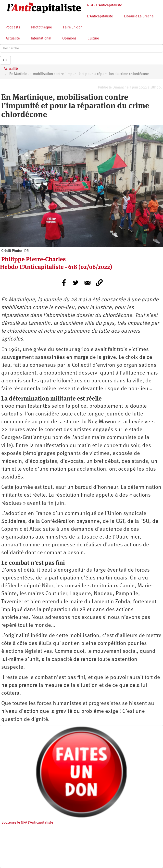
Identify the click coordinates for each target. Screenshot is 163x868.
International (41, 39)
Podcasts (13, 28)
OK (5, 60)
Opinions (69, 39)
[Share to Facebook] (64, 283)
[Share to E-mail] (88, 283)
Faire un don (73, 28)
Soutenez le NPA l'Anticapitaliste (27, 823)
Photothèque (42, 28)
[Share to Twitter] (76, 283)
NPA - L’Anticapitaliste (105, 6)
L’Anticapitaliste (100, 17)
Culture (93, 39)
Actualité (13, 39)
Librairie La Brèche (139, 17)
